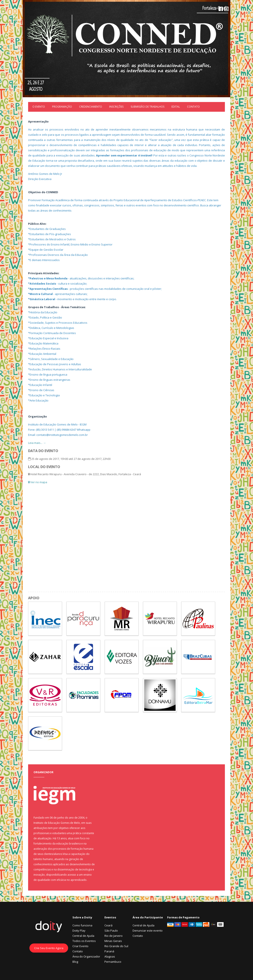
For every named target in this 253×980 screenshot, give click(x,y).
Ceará (108, 925)
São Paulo (111, 931)
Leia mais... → (37, 443)
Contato (193, 107)
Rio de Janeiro (114, 936)
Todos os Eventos (84, 941)
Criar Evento (80, 946)
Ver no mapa (38, 482)
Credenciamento (91, 107)
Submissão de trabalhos (147, 107)
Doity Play (79, 931)
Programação (62, 107)
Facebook (221, 9)
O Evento (39, 107)
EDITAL (176, 107)
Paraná (109, 951)
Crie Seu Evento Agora (49, 948)
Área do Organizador (86, 956)
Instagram (226, 9)
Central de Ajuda (83, 936)
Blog (75, 962)
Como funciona (82, 925)
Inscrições (116, 107)
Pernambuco (113, 962)
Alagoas (110, 956)
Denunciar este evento (148, 931)
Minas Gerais (113, 941)
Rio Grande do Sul (116, 946)
